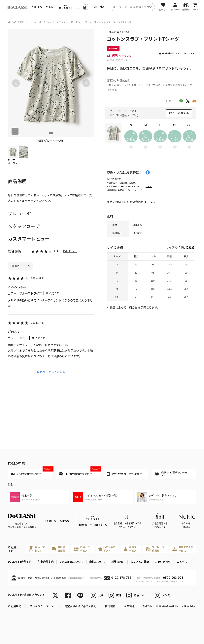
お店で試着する (179, 113)
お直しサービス (82, 549)
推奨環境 (110, 606)
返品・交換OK (37, 549)
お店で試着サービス (183, 549)
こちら (149, 186)
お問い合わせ (163, 562)
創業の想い (118, 562)
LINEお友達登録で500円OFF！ (79, 472)
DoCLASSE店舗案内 (20, 562)
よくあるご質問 (140, 562)
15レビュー (70, 251)
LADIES (36, 7)
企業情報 (129, 606)
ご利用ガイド (13, 549)
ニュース (182, 562)
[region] (102, 7)
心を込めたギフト (107, 549)
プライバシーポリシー (43, 606)
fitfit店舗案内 (46, 562)
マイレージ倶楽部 (155, 549)
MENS (51, 7)
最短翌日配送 (58, 549)
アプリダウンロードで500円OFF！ (125, 474)
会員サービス (130, 549)
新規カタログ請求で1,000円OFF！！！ (171, 474)
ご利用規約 (15, 606)
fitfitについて (97, 562)
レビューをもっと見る (51, 372)
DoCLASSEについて (71, 562)
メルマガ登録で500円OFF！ (31, 472)
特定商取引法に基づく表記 (80, 606)
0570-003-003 (173, 578)
